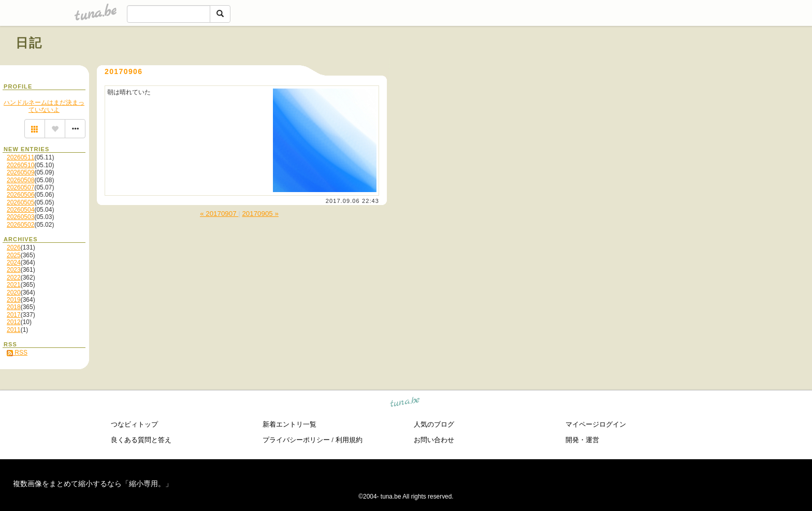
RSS (17, 353)
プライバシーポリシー (296, 440)
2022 (14, 278)
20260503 (20, 217)
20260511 (20, 157)
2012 (14, 322)
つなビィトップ (134, 424)
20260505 (20, 202)
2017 (14, 315)
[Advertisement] (678, 66)
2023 (14, 270)
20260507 (20, 187)
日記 (29, 43)
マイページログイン (596, 424)
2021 (14, 285)
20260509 (20, 172)
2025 (14, 255)
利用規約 (349, 440)
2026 (14, 247)
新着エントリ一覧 (289, 424)
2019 (14, 300)
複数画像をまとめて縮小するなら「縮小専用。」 (93, 484)
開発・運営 (582, 440)
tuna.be (405, 404)
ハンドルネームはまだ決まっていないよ (44, 106)
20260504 (20, 210)
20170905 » (260, 214)
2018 (14, 307)
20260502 (20, 225)
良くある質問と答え (141, 440)
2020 (14, 293)
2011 (14, 330)
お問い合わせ (434, 440)
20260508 (20, 180)
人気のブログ (434, 424)
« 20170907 (219, 214)
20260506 (20, 195)
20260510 (20, 165)
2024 (14, 262)
